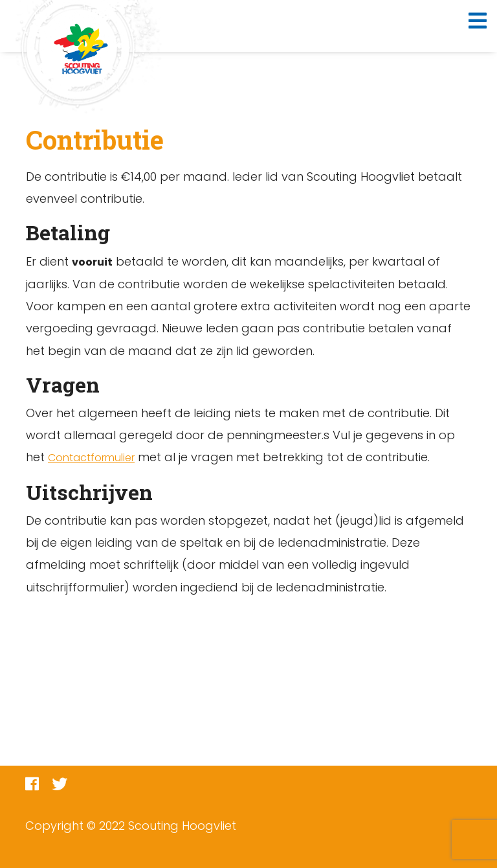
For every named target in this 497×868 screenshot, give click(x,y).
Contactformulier (91, 458)
